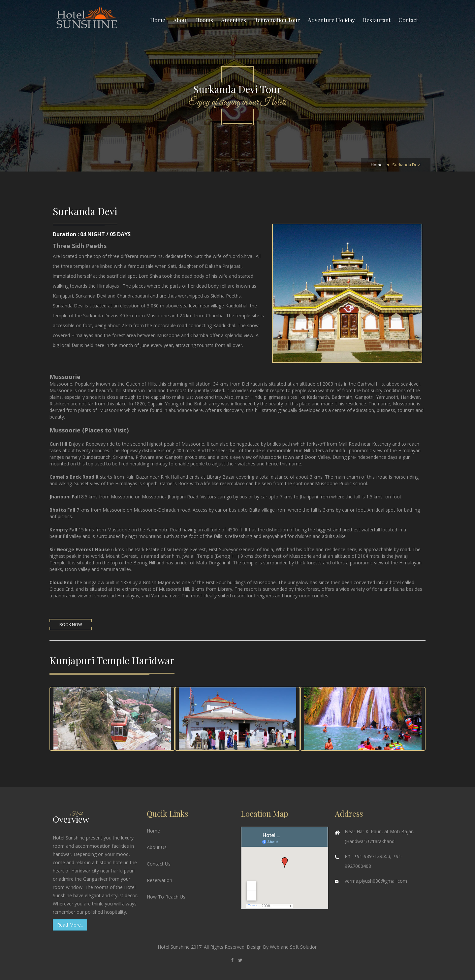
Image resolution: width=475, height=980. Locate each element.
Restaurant (377, 20)
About (181, 20)
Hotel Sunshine (174, 947)
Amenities (234, 20)
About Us (157, 847)
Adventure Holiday (331, 20)
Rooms (205, 20)
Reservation (159, 880)
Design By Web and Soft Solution (282, 947)
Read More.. (70, 925)
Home (158, 20)
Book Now (71, 625)
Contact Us (159, 864)
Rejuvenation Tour (277, 20)
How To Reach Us (166, 897)
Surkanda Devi (406, 165)
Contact (408, 20)
